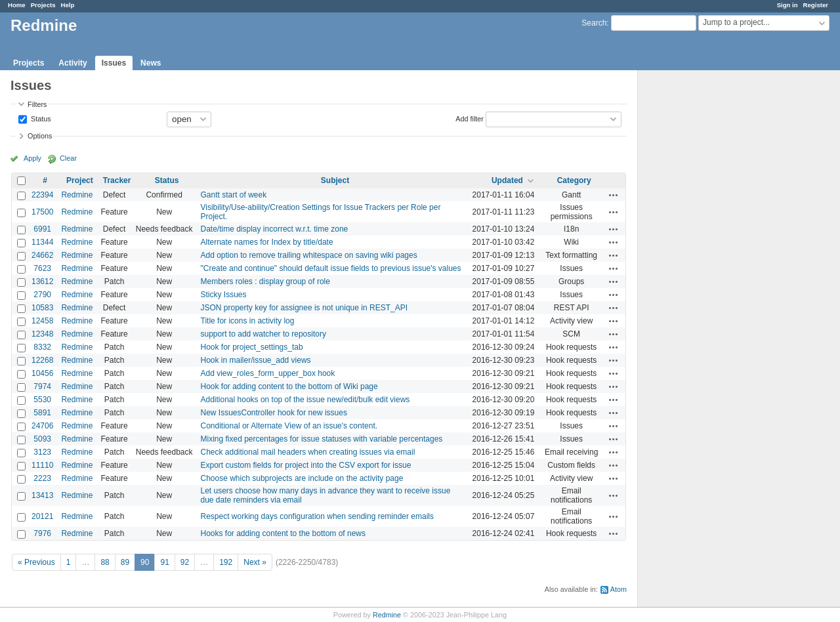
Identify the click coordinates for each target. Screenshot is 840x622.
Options (40, 136)
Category (574, 180)
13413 (42, 495)
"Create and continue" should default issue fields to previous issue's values (331, 268)
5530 (42, 400)
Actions (614, 195)
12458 (42, 321)
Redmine (77, 195)
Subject (335, 180)
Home (17, 5)
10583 (42, 308)
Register (816, 5)
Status (40, 118)
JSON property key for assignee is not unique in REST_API (304, 308)
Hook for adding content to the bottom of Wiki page (289, 386)
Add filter (470, 118)
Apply (32, 158)
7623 (42, 268)
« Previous (36, 562)
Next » (255, 562)
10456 (42, 373)
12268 (42, 360)
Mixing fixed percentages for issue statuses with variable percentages (322, 439)
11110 (42, 465)
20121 (42, 516)
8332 (42, 347)
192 (226, 562)
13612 (42, 281)
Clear (68, 158)
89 (125, 562)
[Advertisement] (703, 276)
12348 (42, 334)
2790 (42, 295)
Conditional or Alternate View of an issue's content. (289, 426)
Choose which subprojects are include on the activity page (302, 478)
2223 (42, 478)
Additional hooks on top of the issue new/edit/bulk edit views (305, 400)
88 (105, 562)
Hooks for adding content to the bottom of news (283, 533)
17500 (42, 212)
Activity (73, 63)
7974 (42, 386)
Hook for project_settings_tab (252, 347)
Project (80, 180)
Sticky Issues (224, 295)
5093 (42, 439)
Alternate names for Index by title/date (267, 242)
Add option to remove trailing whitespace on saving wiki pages (309, 255)
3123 (42, 452)
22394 (42, 195)
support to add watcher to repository (263, 334)
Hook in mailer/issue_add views (256, 360)
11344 (42, 242)
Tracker (117, 180)
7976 (42, 533)
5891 (42, 413)
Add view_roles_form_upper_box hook (268, 373)
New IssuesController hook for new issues (274, 413)
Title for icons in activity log (248, 321)
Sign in (787, 5)
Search (594, 23)
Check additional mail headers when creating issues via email (308, 452)
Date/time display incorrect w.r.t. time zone (275, 229)
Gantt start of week (234, 195)
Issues (114, 63)
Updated (507, 180)
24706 (42, 426)
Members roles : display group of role (265, 281)
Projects (43, 5)
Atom (619, 589)
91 (164, 562)
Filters (37, 104)
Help (68, 5)
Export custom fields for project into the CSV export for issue (306, 465)
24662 (42, 255)
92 (185, 562)
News (151, 63)
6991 (42, 229)
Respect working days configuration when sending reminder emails (318, 516)
